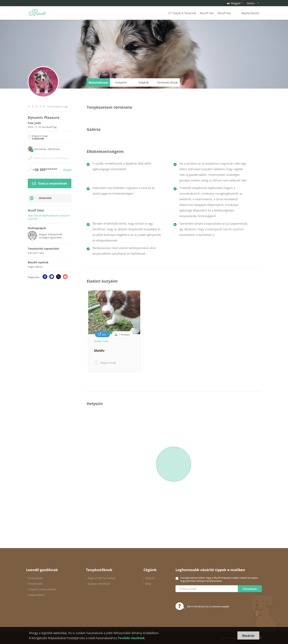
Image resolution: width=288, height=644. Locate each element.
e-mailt (225, 606)
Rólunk (150, 578)
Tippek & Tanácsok (182, 13)
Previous (84, 331)
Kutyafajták (35, 578)
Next (263, 331)
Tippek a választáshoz (42, 589)
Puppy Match (37, 595)
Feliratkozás (250, 589)
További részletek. (132, 638)
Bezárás (248, 636)
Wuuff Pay (224, 13)
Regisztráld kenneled (102, 578)
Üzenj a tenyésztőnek (50, 183)
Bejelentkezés (250, 13)
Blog (148, 584)
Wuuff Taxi (207, 13)
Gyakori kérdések (99, 584)
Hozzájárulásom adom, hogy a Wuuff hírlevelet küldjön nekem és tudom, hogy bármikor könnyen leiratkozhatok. (219, 579)
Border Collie (101, 341)
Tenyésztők (35, 584)
